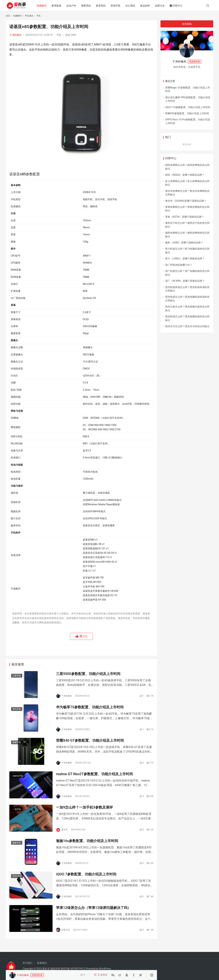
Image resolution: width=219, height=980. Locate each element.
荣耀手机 (17, 744)
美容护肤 (117, 6)
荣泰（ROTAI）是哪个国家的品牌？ (185, 217)
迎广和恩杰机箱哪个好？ (179, 265)
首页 (8, 16)
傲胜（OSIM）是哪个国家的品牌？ (184, 243)
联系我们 (42, 963)
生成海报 (101, 975)
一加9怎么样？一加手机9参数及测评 (84, 811)
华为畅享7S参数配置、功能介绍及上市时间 (90, 708)
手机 (59, 35)
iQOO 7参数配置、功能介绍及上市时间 (86, 879)
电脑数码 (43, 6)
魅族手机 (17, 847)
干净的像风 (15, 35)
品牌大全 (161, 6)
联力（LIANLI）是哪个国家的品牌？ (185, 259)
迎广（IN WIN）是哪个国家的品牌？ (185, 281)
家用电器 (58, 6)
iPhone (16, 915)
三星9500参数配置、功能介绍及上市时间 (88, 674)
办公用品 (132, 6)
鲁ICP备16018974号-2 (73, 969)
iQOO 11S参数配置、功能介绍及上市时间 (188, 107)
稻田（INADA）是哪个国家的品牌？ (185, 175)
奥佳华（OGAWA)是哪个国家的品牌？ (186, 201)
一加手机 (17, 813)
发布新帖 (187, 24)
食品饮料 (147, 6)
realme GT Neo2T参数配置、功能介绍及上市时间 (94, 777)
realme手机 (18, 779)
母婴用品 (88, 6)
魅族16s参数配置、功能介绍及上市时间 (87, 845)
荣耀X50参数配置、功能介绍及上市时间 (187, 113)
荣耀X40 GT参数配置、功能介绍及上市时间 (90, 742)
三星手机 (17, 676)
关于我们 (27, 963)
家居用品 (102, 6)
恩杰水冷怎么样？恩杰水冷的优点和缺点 (187, 326)
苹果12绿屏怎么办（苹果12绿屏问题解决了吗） (94, 913)
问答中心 (178, 6)
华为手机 (17, 710)
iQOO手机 (17, 881)
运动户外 (73, 6)
